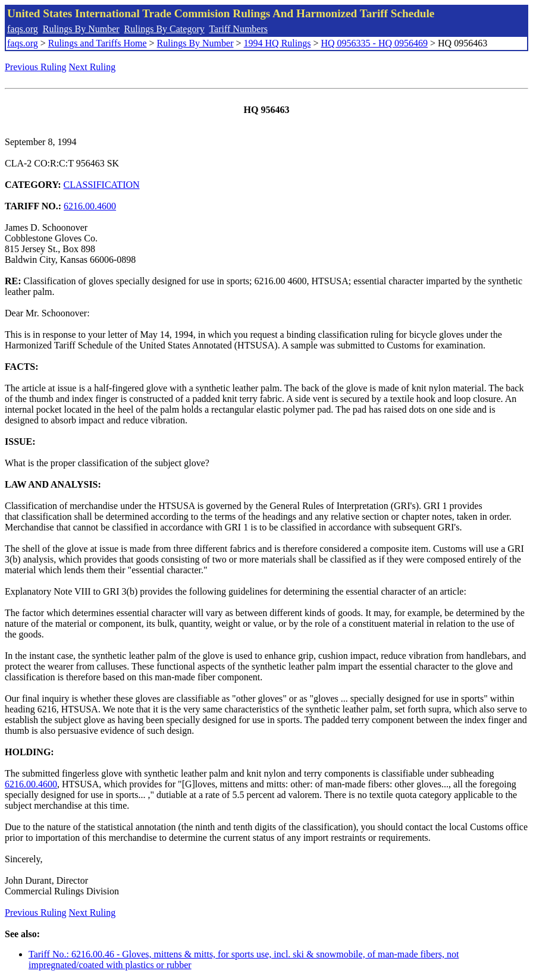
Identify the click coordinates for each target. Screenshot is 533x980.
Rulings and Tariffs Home (98, 43)
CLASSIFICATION (102, 185)
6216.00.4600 (90, 206)
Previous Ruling (36, 67)
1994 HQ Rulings (278, 43)
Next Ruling (93, 67)
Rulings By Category (164, 29)
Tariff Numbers (238, 29)
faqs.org (23, 29)
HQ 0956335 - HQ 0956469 (374, 43)
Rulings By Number (81, 29)
